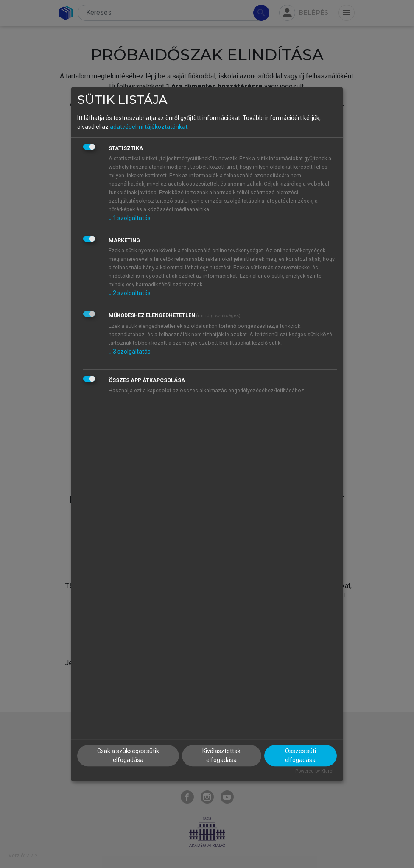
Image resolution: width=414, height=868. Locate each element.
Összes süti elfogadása (301, 756)
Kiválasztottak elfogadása (221, 756)
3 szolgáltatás (130, 352)
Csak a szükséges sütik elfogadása (128, 756)
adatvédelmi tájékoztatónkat (149, 127)
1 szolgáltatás (130, 218)
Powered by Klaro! (314, 772)
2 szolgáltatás (130, 293)
